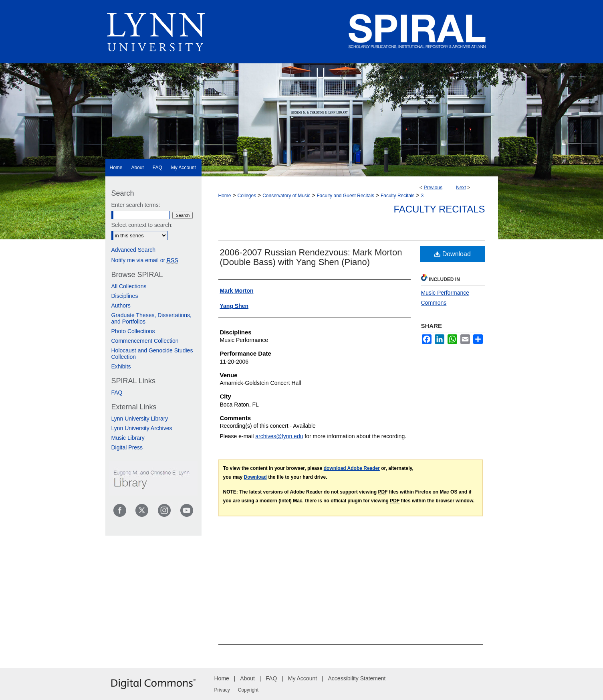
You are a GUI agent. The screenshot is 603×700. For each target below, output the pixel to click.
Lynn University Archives (142, 428)
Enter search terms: (136, 205)
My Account (303, 678)
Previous (433, 188)
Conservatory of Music (286, 196)
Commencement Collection (145, 341)
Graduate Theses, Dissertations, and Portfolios (152, 318)
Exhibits (121, 366)
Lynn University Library (140, 419)
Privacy (222, 690)
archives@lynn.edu (279, 436)
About (247, 678)
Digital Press (127, 447)
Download (453, 254)
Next (461, 188)
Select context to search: (142, 225)
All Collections (129, 286)
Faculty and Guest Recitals (346, 196)
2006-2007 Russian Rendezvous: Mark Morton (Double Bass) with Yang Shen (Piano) (311, 257)
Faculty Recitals (398, 196)
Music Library (128, 438)
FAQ (117, 392)
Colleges (247, 196)
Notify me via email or (145, 260)
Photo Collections (133, 331)
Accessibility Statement (357, 678)
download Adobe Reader (352, 468)
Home (225, 196)
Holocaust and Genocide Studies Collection (152, 354)
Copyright (248, 690)
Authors (121, 305)
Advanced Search (134, 250)
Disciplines (125, 296)
